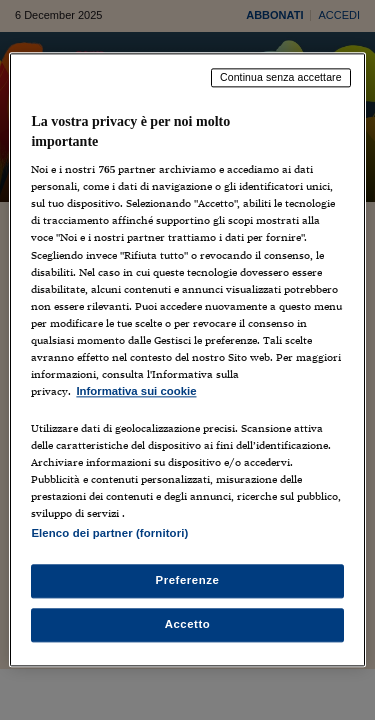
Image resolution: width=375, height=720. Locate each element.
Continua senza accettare (281, 77)
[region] (187, 359)
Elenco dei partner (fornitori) (109, 534)
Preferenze (188, 581)
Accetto (188, 625)
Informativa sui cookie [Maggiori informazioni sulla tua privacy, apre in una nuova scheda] (136, 391)
